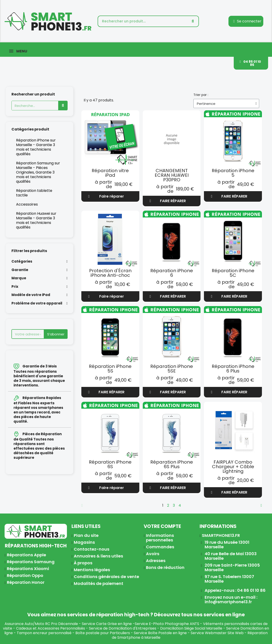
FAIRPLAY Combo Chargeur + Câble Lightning (233, 467)
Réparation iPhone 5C (233, 273)
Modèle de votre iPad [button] (31, 295)
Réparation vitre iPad (110, 173)
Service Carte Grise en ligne (107, 624)
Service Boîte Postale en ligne (160, 633)
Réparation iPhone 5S (110, 369)
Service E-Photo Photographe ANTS (167, 624)
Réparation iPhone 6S (110, 464)
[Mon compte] (247, 21)
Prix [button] (15, 287)
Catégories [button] (22, 262)
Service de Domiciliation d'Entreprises (123, 628)
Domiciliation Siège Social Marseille (191, 628)
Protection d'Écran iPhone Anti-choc (110, 273)
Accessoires (27, 204)
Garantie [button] (20, 270)
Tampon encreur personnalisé (44, 633)
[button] (251, 63)
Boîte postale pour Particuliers (103, 633)
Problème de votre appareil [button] (37, 303)
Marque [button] (19, 278)
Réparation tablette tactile (34, 193)
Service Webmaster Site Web (217, 633)
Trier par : (201, 95)
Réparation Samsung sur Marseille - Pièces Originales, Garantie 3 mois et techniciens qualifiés (38, 172)
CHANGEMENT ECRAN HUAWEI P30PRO (172, 175)
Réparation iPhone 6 (172, 273)
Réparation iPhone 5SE (172, 369)
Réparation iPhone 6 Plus (233, 369)
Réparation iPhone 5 (233, 173)
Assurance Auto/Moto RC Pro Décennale (41, 624)
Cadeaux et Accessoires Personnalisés (51, 628)
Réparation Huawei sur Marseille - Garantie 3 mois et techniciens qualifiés (36, 220)
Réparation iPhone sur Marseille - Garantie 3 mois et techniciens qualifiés (36, 147)
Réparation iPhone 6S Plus (172, 464)
